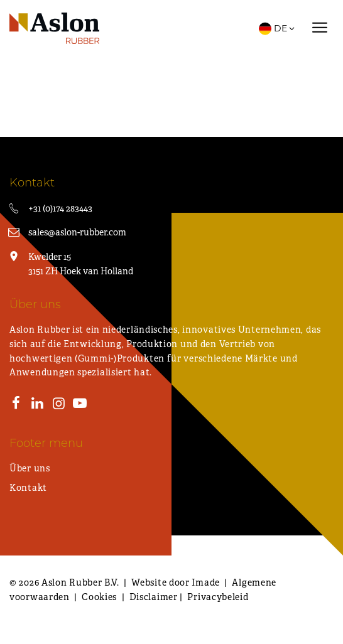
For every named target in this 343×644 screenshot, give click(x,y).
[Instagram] (58, 405)
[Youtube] (80, 405)
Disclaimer (154, 597)
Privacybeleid (218, 597)
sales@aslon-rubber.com (77, 232)
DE (277, 28)
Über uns (30, 468)
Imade (206, 582)
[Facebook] (16, 405)
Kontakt (28, 488)
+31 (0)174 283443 (60, 208)
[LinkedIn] (38, 405)
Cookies (99, 597)
